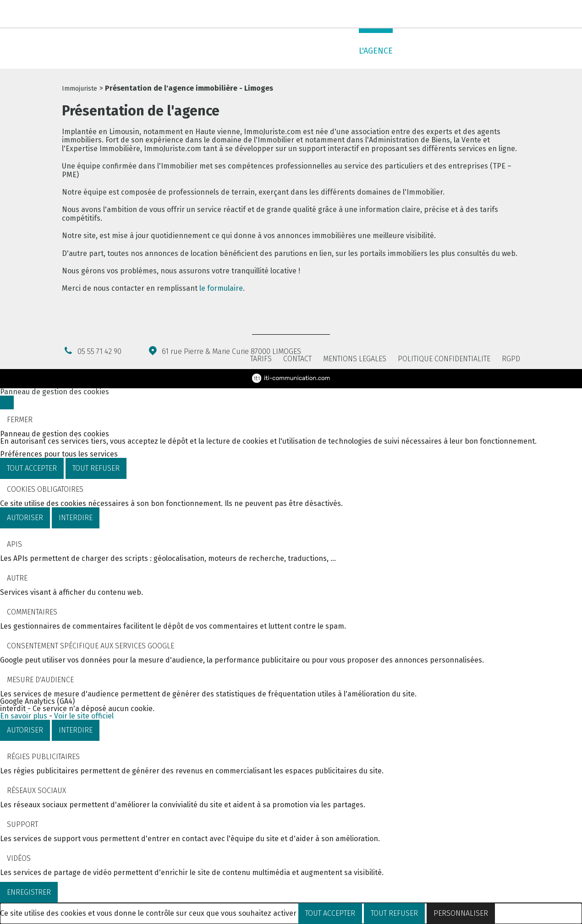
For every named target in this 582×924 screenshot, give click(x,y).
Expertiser (264, 51)
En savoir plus (24, 716)
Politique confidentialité (444, 359)
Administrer (323, 51)
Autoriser (25, 518)
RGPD (511, 359)
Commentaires (32, 612)
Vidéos (19, 858)
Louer (219, 51)
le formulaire (221, 288)
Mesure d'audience (40, 680)
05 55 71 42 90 (100, 14)
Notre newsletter (440, 14)
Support (22, 824)
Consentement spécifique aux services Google (91, 646)
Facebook (498, 15)
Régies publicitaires (43, 757)
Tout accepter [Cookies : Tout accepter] (32, 468)
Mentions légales (355, 359)
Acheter (180, 51)
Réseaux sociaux (36, 791)
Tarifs (261, 359)
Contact (503, 51)
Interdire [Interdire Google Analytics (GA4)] (76, 730)
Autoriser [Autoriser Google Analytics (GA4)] (25, 730)
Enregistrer (29, 892)
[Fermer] (7, 402)
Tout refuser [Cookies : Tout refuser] (96, 468)
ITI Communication (291, 378)
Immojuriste (80, 89)
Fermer (20, 420)
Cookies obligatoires (45, 489)
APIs (14, 544)
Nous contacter (514, 15)
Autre (17, 578)
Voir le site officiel (84, 716)
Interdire (76, 518)
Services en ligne (439, 51)
